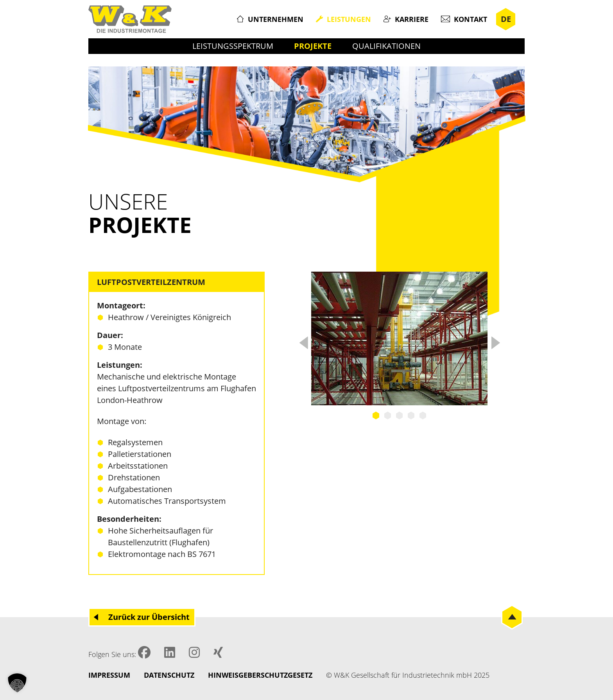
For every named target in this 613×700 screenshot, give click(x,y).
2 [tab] (388, 415)
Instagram (194, 652)
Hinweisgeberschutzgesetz (260, 675)
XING (218, 652)
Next (495, 340)
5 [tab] (423, 415)
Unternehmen (276, 19)
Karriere (412, 19)
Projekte (313, 46)
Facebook (144, 652)
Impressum (109, 675)
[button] (17, 683)
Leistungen (349, 19)
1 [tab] (376, 415)
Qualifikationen (386, 46)
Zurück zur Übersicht (149, 617)
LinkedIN (170, 652)
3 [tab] (400, 415)
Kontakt (471, 19)
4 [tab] (411, 415)
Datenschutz (169, 675)
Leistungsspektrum (233, 46)
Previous (303, 340)
